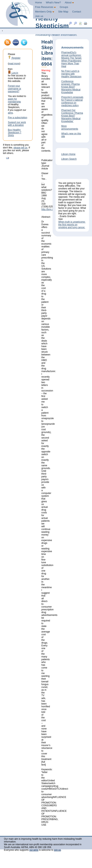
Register (14, 58)
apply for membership (14, 100)
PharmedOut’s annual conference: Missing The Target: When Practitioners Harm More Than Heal (72, 59)
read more (14, 64)
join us (57, 850)
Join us (39, 16)
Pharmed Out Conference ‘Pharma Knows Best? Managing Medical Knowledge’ (72, 116)
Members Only (45, 12)
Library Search (69, 159)
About (69, 2)
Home (39, 2)
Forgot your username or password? (14, 89)
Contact (77, 12)
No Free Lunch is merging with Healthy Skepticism (71, 74)
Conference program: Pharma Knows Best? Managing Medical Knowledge (71, 87)
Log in (13, 73)
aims (10, 113)
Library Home (68, 154)
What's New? (53, 2)
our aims (34, 850)
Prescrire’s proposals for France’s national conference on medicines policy (72, 101)
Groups (64, 7)
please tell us (20, 148)
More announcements (70, 127)
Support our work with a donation (17, 124)
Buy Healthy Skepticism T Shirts (15, 133)
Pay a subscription (18, 118)
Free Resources (45, 7)
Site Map (63, 12)
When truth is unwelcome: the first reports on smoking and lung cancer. (72, 225)
